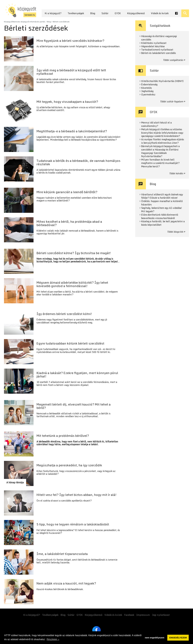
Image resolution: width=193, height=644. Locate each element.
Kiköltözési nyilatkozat (154, 43)
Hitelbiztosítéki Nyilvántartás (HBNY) (162, 81)
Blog (93, 13)
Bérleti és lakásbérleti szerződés (159, 53)
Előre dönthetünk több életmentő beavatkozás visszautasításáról (160, 216)
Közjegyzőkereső (136, 13)
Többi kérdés (176, 173)
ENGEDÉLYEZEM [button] (178, 638)
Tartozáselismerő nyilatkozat (157, 50)
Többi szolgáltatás (173, 60)
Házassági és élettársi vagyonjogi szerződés (159, 38)
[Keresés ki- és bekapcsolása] (185, 13)
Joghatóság (147, 91)
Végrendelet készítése (153, 46)
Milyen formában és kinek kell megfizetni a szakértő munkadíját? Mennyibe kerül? (160, 163)
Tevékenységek (76, 13)
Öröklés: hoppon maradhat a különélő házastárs (162, 203)
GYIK (118, 13)
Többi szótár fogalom (172, 101)
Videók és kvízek (160, 13)
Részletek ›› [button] (53, 639)
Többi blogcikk (175, 232)
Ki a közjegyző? (53, 13)
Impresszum (143, 615)
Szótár (105, 13)
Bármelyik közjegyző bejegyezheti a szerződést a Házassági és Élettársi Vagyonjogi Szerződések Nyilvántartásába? (160, 151)
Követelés (146, 88)
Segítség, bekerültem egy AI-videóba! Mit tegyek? (162, 210)
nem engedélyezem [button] (155, 638)
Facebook (129, 615)
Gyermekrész (148, 95)
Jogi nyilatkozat (161, 615)
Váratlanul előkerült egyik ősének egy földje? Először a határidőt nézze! (162, 196)
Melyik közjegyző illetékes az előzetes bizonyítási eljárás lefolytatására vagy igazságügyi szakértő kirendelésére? (162, 133)
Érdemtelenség (149, 85)
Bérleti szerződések (61, 22)
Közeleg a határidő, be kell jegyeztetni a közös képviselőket (163, 223)
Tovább (64, 49)
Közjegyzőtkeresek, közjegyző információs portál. (25, 22)
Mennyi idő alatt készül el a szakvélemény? (156, 124)
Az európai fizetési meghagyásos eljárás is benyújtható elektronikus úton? (163, 141)
